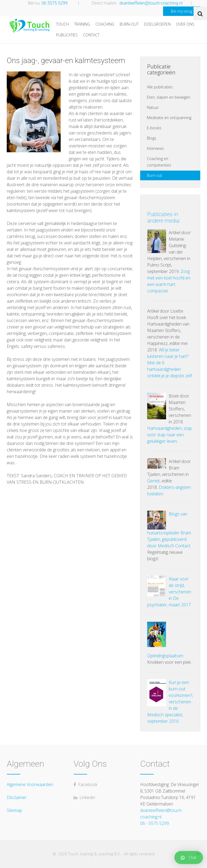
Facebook (85, 784)
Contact (91, 35)
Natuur (153, 107)
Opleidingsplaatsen (165, 656)
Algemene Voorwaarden (30, 784)
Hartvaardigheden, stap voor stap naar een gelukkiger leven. (170, 435)
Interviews (155, 148)
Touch (62, 24)
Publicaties (67, 35)
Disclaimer (17, 797)
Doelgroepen (157, 24)
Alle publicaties (160, 87)
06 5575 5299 (55, 3)
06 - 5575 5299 (155, 823)
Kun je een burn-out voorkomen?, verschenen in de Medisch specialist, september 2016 (170, 702)
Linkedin (84, 797)
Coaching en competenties (159, 162)
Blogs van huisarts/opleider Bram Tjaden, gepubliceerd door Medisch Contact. (169, 530)
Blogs (152, 138)
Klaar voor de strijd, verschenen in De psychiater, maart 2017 (169, 592)
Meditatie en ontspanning (169, 118)
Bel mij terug (182, 11)
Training (82, 24)
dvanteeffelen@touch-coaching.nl (151, 3)
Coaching (105, 24)
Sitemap (14, 810)
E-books (154, 128)
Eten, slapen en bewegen (169, 97)
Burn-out (129, 24)
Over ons (185, 24)
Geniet (153, 481)
